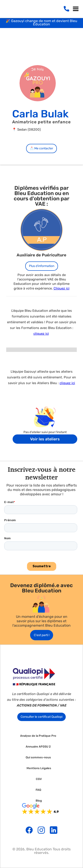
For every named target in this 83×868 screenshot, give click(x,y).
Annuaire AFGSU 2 (38, 747)
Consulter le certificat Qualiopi (41, 717)
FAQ (38, 790)
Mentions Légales (39, 768)
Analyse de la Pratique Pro (38, 736)
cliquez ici (41, 334)
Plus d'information (42, 266)
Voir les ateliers (45, 439)
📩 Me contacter (41, 148)
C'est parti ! (42, 635)
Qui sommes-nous (38, 757)
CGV (39, 779)
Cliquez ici (62, 288)
